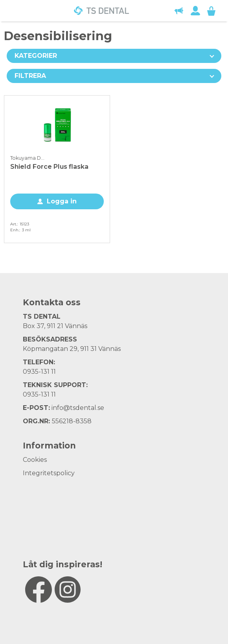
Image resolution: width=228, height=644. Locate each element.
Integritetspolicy (49, 473)
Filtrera (30, 76)
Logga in (62, 201)
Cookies (35, 460)
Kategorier (36, 56)
